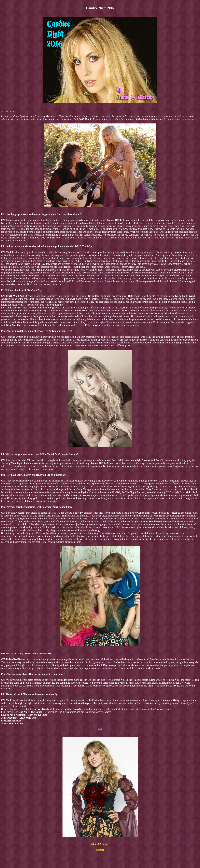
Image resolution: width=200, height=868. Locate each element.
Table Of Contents (100, 844)
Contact (100, 850)
